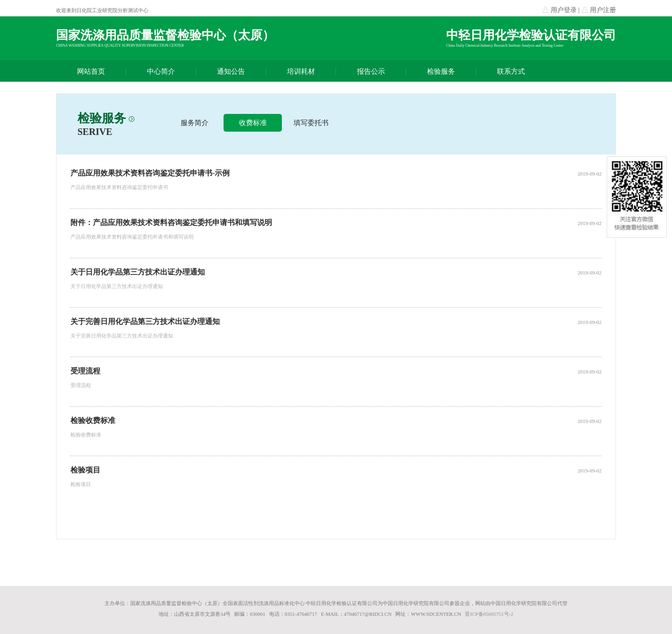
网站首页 (91, 71)
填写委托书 (311, 123)
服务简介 (195, 123)
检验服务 (441, 71)
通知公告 (231, 71)
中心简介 (161, 71)
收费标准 (253, 123)
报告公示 (371, 71)
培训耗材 (301, 71)
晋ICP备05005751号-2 (489, 614)
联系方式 (511, 71)
